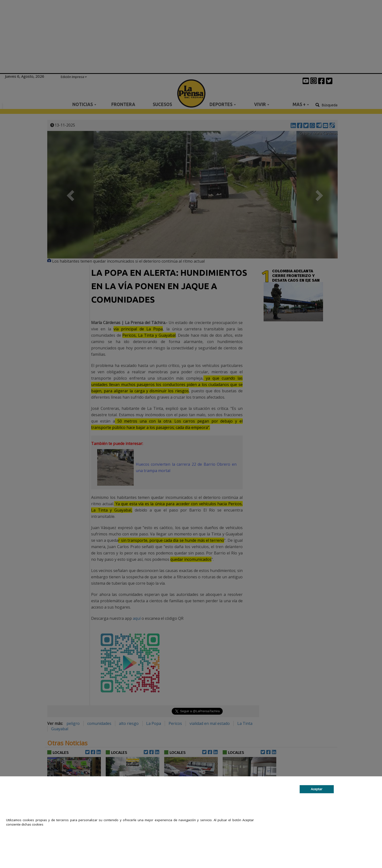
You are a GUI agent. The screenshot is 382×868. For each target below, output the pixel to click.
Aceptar (317, 789)
